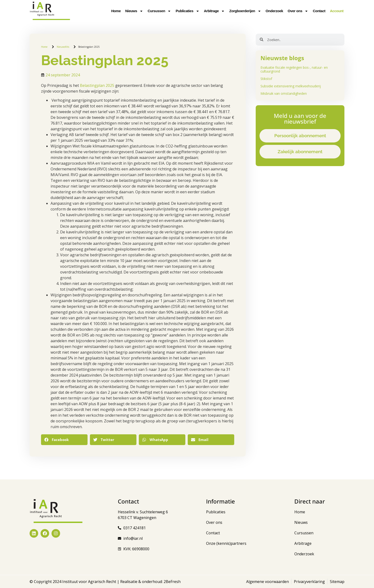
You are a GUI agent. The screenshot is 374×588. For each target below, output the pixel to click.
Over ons (298, 11)
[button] (64, 440)
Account (337, 11)
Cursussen (159, 11)
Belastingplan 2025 (97, 85)
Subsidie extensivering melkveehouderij (291, 86)
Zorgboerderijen (245, 11)
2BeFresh (172, 582)
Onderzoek (274, 11)
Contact (319, 11)
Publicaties (187, 11)
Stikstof (266, 79)
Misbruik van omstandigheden (284, 93)
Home (116, 11)
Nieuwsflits (63, 47)
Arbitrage (214, 11)
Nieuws (134, 11)
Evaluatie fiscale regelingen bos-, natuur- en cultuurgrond (294, 69)
